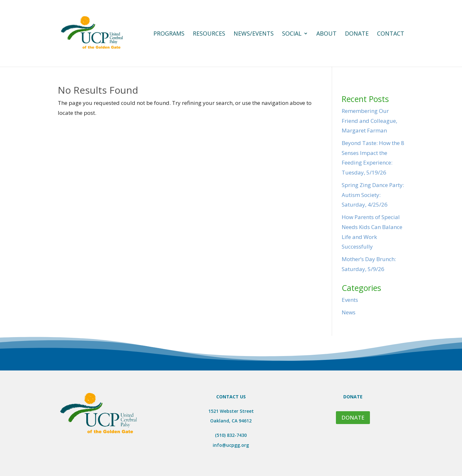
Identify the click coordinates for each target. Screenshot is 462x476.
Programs (169, 34)
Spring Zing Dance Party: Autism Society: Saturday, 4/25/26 (373, 195)
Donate (357, 34)
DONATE (353, 417)
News (349, 312)
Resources (209, 34)
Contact (391, 34)
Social (292, 34)
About (326, 34)
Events (350, 300)
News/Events (254, 34)
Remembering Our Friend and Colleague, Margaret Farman (369, 121)
